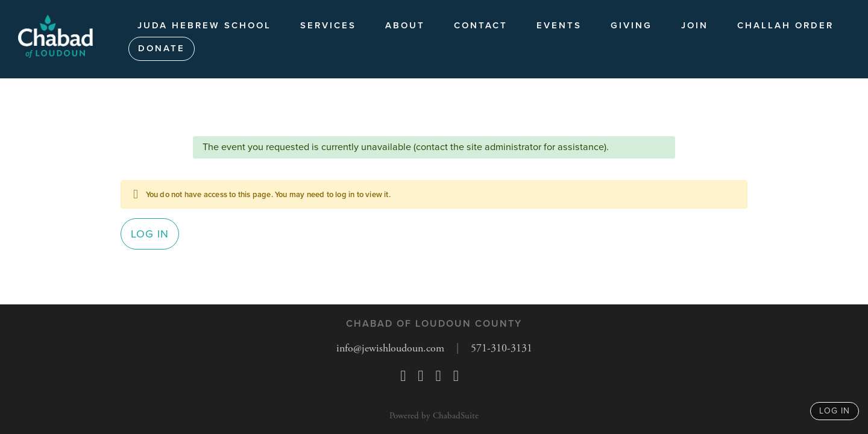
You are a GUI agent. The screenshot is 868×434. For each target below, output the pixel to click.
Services (328, 25)
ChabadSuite (456, 416)
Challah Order (785, 25)
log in (835, 411)
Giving (631, 25)
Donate (162, 48)
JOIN (695, 25)
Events (559, 25)
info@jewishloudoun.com (390, 348)
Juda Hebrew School (204, 25)
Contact (481, 25)
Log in (150, 234)
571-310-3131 (502, 348)
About (405, 25)
